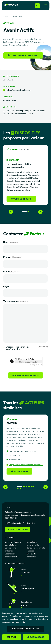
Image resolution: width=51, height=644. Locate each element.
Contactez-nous (18, 530)
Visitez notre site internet (23, 55)
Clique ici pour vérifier (28, 362)
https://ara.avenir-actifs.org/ (19, 90)
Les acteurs (32, 542)
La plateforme (11, 545)
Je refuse (12, 637)
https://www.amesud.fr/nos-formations (25, 465)
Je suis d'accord (36, 637)
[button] (25, 212)
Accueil (6, 17)
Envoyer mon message (27, 375)
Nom (11, 242)
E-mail (12, 272)
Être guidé (31, 554)
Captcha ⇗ (36, 365)
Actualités (31, 557)
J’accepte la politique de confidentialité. (27, 348)
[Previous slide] (11, 212)
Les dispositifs (33, 545)
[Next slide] (40, 212)
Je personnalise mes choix (26, 629)
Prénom (12, 257)
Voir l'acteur (19, 471)
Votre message (16, 301)
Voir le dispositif (21, 199)
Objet (6, 286)
